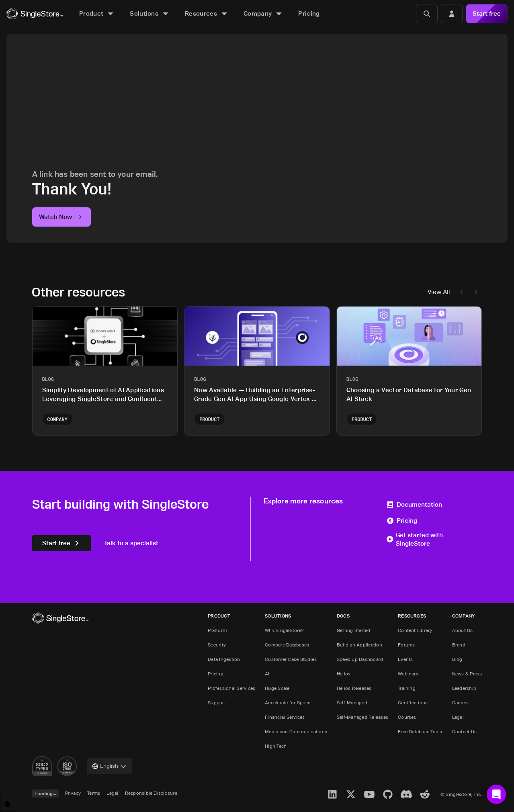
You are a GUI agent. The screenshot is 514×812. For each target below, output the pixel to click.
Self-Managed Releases (362, 717)
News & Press (467, 674)
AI (267, 674)
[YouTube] (369, 794)
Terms (94, 793)
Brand (459, 645)
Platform (217, 630)
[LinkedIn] (332, 794)
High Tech (276, 746)
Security (217, 645)
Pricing (402, 521)
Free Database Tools (420, 731)
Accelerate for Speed (288, 703)
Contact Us (464, 731)
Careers (461, 703)
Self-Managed (352, 703)
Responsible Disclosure (151, 793)
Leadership (464, 688)
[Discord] (406, 794)
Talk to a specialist (131, 543)
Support (217, 703)
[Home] (35, 14)
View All (439, 292)
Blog (457, 659)
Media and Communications (296, 731)
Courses (407, 717)
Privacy (73, 793)
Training (407, 688)
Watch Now (61, 217)
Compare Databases (287, 645)
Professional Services (231, 688)
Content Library (415, 630)
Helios (344, 674)
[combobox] (109, 766)
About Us (463, 630)
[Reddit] (425, 794)
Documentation (414, 504)
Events (405, 659)
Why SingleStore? (284, 630)
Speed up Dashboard (360, 659)
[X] (351, 794)
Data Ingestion (224, 659)
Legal (458, 717)
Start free (487, 13)
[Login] (452, 14)
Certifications (413, 703)
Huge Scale (277, 688)
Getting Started (354, 630)
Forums (406, 645)
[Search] (427, 14)
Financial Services (285, 717)
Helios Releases (354, 688)
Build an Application (359, 645)
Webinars (408, 674)
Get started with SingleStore (415, 539)
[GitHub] (388, 794)
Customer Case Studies (291, 659)
